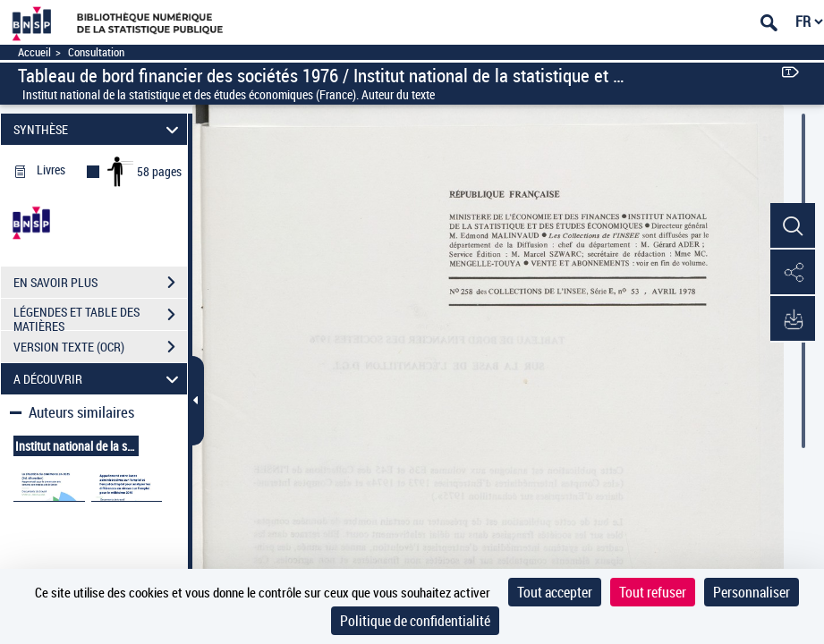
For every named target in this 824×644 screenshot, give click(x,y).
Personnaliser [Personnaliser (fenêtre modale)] (752, 592)
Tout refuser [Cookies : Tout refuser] (653, 592)
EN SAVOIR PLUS (100, 283)
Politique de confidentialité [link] (415, 621)
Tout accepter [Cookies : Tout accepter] (555, 592)
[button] (793, 226)
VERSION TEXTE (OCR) (100, 347)
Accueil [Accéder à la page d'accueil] (34, 52)
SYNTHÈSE (99, 129)
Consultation (96, 52)
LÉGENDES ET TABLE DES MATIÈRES (100, 317)
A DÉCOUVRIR (99, 379)
